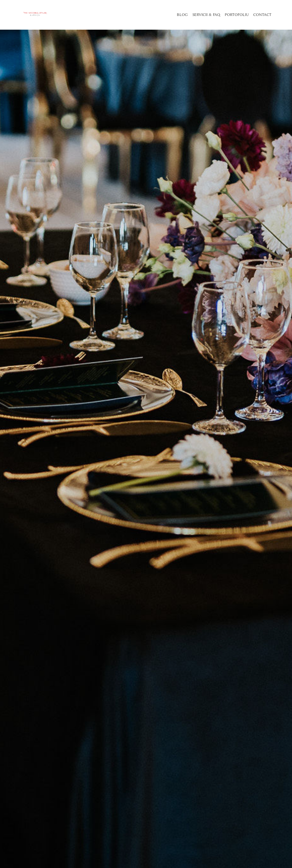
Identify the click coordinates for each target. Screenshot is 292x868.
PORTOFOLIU (237, 15)
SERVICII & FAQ (206, 15)
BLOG (182, 15)
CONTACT (262, 15)
